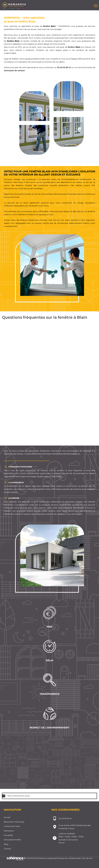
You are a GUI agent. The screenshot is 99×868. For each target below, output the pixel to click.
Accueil (7, 817)
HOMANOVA (32, 858)
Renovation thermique (14, 822)
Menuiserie (9, 831)
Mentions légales (47, 858)
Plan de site (87, 858)
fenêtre (47, 26)
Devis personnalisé (12, 840)
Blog (6, 844)
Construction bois (12, 826)
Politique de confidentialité (68, 858)
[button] (49, 796)
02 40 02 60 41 (64, 67)
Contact (7, 849)
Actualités (8, 835)
